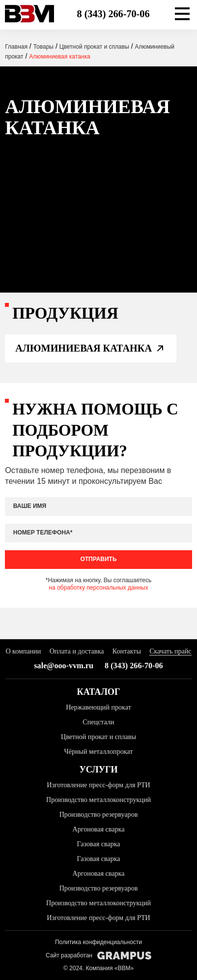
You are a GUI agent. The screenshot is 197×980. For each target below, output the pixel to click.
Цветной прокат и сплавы (98, 737)
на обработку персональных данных (98, 588)
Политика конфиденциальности (98, 942)
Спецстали (98, 722)
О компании (23, 651)
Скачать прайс (170, 651)
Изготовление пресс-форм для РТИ (98, 785)
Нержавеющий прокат (98, 707)
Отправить (98, 559)
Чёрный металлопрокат (99, 751)
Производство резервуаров (99, 814)
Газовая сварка (98, 844)
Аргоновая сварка (99, 829)
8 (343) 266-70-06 (113, 14)
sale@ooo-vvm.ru (64, 666)
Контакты (127, 651)
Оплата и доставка (77, 651)
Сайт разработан (98, 956)
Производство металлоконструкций (98, 800)
